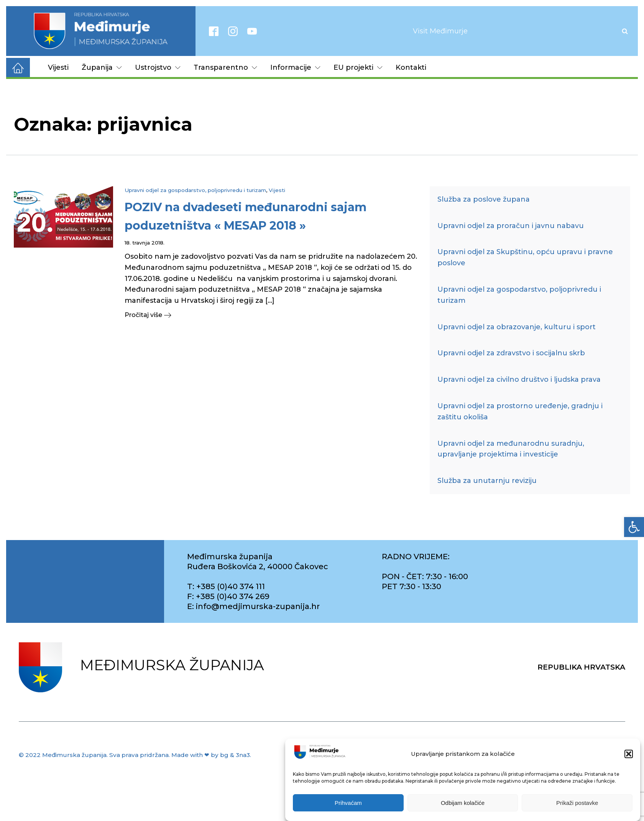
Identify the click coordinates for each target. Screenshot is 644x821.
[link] (634, 527)
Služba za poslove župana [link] (484, 199)
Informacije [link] (295, 67)
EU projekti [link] (358, 67)
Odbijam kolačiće (463, 803)
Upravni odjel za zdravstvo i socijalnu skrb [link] (511, 353)
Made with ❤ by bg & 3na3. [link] (211, 755)
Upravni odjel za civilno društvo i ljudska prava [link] (519, 379)
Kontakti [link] (411, 67)
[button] (629, 754)
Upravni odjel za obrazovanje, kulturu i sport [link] (517, 327)
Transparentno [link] (225, 67)
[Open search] (625, 31)
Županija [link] (102, 67)
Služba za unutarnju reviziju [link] (487, 481)
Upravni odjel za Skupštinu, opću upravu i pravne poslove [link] (525, 257)
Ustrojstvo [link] (158, 67)
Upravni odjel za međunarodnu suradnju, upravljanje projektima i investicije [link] (511, 449)
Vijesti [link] (58, 67)
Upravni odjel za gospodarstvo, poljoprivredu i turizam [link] (195, 190)
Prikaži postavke (577, 803)
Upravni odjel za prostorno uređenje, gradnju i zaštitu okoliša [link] (520, 411)
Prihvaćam (348, 803)
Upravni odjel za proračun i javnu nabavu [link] (511, 226)
